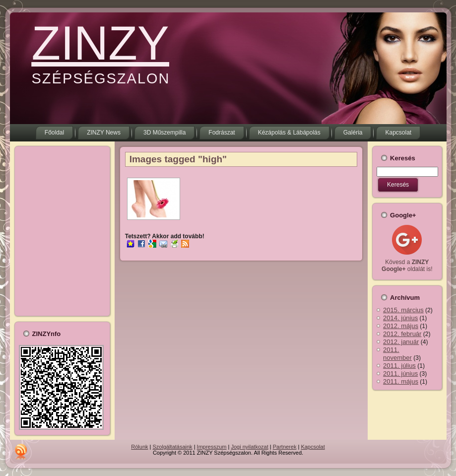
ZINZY (100, 43)
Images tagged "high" (178, 159)
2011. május (401, 381)
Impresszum (212, 447)
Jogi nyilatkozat (250, 447)
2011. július (399, 366)
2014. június (400, 318)
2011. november (397, 354)
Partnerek (285, 447)
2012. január (401, 342)
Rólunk (139, 447)
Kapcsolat (313, 447)
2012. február (402, 334)
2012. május (401, 326)
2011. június (400, 374)
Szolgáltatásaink (173, 447)
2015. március (403, 310)
